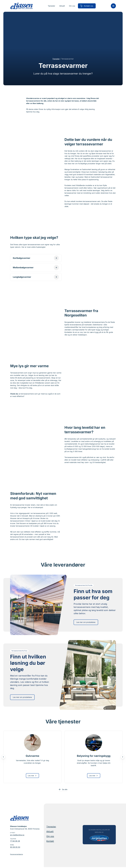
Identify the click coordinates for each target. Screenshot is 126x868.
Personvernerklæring (16, 855)
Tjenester (56, 59)
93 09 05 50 (15, 848)
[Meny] (113, 6)
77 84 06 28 (15, 842)
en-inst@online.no (17, 836)
